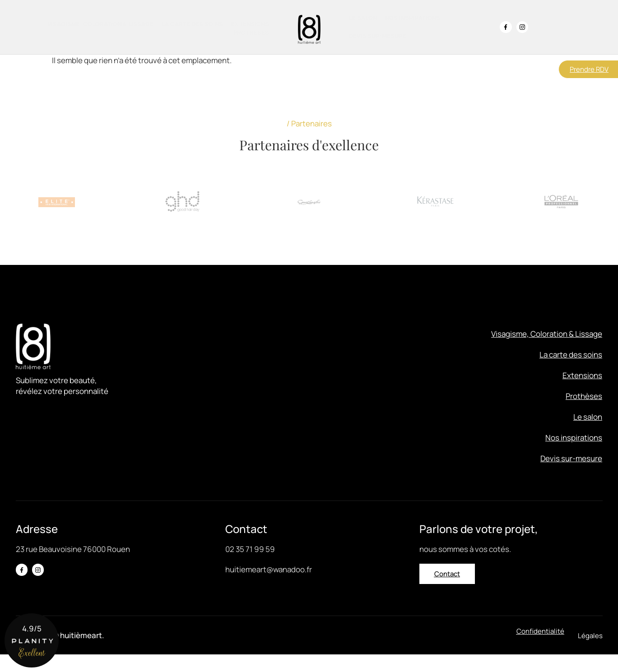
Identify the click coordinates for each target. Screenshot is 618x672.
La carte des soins (192, 24)
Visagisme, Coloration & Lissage (100, 24)
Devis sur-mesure (378, 36)
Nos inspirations (413, 18)
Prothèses (251, 32)
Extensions (250, 24)
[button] (590, 653)
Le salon (363, 18)
